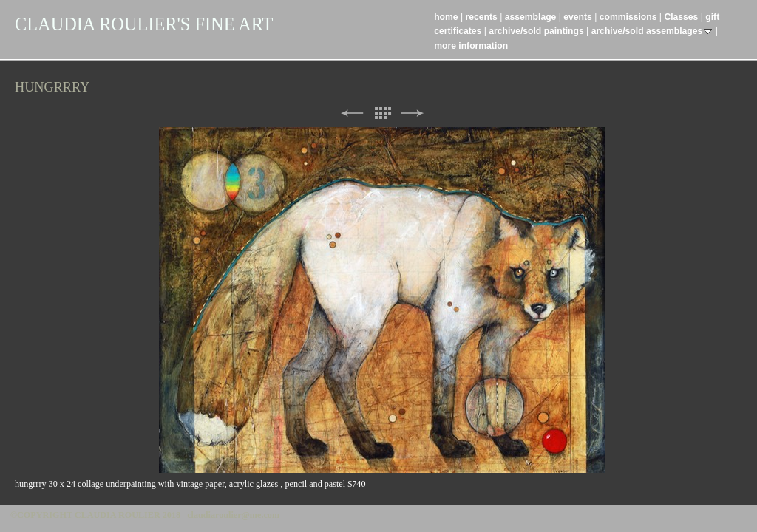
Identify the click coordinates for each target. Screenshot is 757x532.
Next (413, 113)
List (382, 113)
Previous (352, 113)
